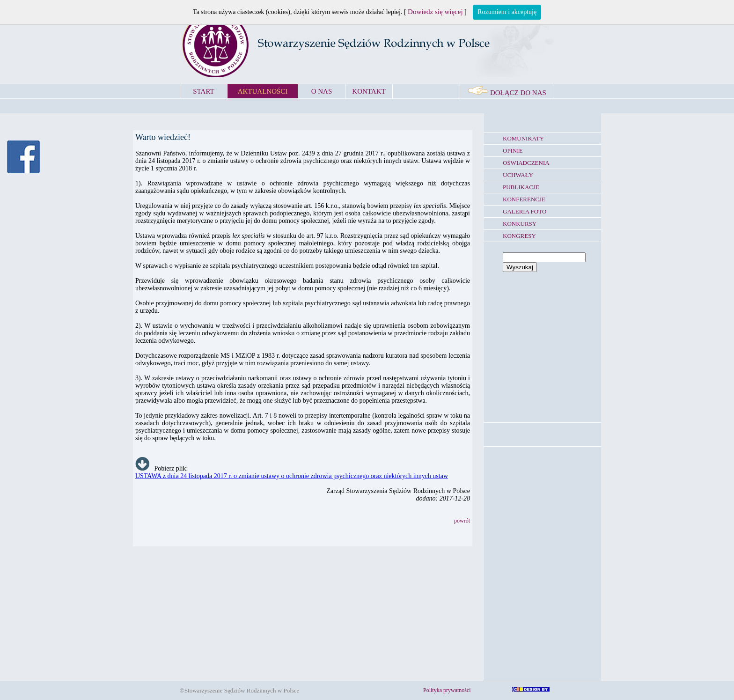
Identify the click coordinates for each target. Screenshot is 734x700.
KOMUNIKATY (523, 138)
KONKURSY (520, 224)
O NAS (322, 91)
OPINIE (513, 151)
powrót (462, 521)
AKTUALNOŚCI (263, 91)
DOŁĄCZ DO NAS (507, 93)
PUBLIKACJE (521, 187)
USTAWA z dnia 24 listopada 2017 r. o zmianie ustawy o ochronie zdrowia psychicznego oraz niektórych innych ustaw (292, 476)
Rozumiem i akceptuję (507, 12)
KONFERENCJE (524, 199)
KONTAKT (369, 91)
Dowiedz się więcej (435, 12)
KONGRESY (519, 236)
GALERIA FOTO (525, 211)
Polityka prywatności (447, 690)
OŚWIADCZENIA (526, 163)
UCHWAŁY (518, 175)
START (203, 91)
